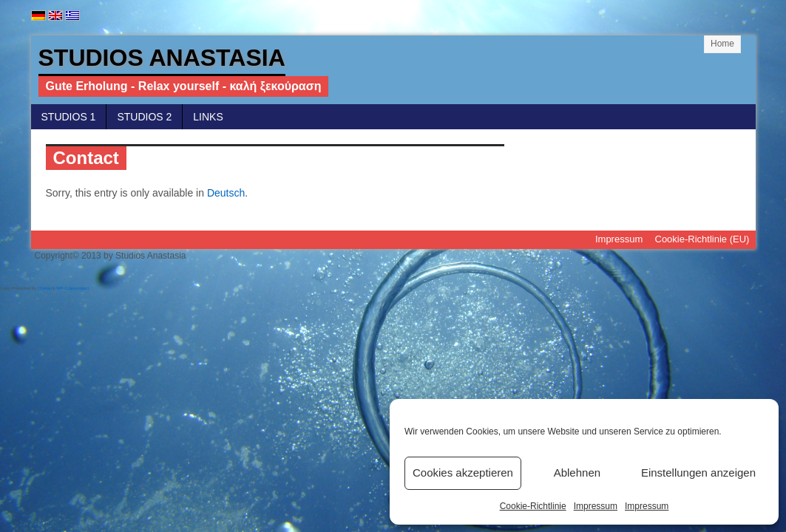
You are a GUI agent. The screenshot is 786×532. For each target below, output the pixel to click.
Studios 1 (69, 117)
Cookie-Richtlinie (533, 506)
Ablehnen (577, 473)
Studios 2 (144, 117)
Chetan (45, 288)
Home (722, 44)
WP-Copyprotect (72, 288)
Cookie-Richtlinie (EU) (702, 239)
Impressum (596, 506)
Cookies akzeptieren (463, 473)
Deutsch (226, 193)
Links (208, 117)
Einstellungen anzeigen (698, 473)
